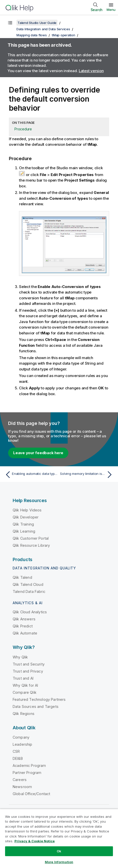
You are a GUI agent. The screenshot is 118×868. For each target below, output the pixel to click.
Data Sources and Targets (36, 706)
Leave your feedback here (38, 453)
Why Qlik (20, 657)
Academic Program (29, 765)
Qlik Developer (26, 517)
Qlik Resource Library (31, 545)
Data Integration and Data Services (43, 29)
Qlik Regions (24, 714)
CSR (16, 751)
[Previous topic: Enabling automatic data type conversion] (31, 475)
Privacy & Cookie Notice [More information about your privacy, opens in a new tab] (35, 841)
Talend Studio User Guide (37, 23)
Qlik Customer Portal (31, 538)
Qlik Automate (25, 633)
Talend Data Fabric (29, 591)
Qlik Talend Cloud (28, 584)
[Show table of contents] (10, 23)
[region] (59, 838)
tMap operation (64, 35)
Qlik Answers (24, 619)
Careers (20, 780)
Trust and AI (23, 678)
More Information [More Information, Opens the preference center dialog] (59, 862)
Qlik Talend (22, 577)
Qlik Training (23, 524)
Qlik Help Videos (27, 510)
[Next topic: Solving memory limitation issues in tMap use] (87, 475)
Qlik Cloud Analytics (30, 612)
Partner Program (27, 773)
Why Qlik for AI (25, 685)
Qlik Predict (23, 626)
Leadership (23, 744)
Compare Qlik (25, 692)
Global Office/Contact (31, 794)
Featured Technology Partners (39, 699)
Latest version (91, 71)
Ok (59, 851)
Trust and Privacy (28, 671)
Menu (111, 10)
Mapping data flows (32, 35)
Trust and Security (29, 664)
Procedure (23, 129)
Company (21, 737)
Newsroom (22, 787)
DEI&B (18, 758)
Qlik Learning (24, 531)
